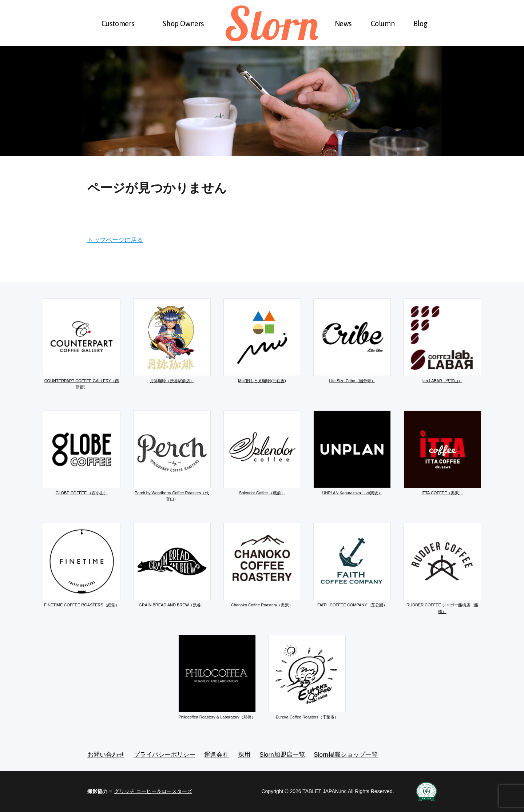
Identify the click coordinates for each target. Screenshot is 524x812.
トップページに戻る (115, 240)
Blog (420, 23)
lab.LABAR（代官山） (442, 341)
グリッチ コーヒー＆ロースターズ (153, 791)
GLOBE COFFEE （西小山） (82, 453)
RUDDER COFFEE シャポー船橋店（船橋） (442, 568)
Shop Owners (183, 23)
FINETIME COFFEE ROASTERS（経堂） (82, 565)
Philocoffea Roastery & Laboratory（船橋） (217, 677)
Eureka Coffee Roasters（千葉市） (307, 677)
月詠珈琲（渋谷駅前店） (172, 341)
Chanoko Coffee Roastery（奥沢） (262, 565)
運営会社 (217, 755)
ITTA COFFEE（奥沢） (442, 453)
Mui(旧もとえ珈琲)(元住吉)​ (262, 341)
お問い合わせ (106, 755)
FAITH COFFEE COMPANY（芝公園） (352, 565)
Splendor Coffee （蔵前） (262, 453)
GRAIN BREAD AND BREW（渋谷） (172, 565)
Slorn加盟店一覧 (282, 755)
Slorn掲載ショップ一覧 (346, 755)
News (343, 23)
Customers (118, 23)
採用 (244, 755)
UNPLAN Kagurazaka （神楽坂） (352, 453)
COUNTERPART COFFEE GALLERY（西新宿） (82, 344)
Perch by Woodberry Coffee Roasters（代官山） (172, 456)
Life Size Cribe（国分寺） (352, 341)
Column (383, 23)
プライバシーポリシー (164, 755)
